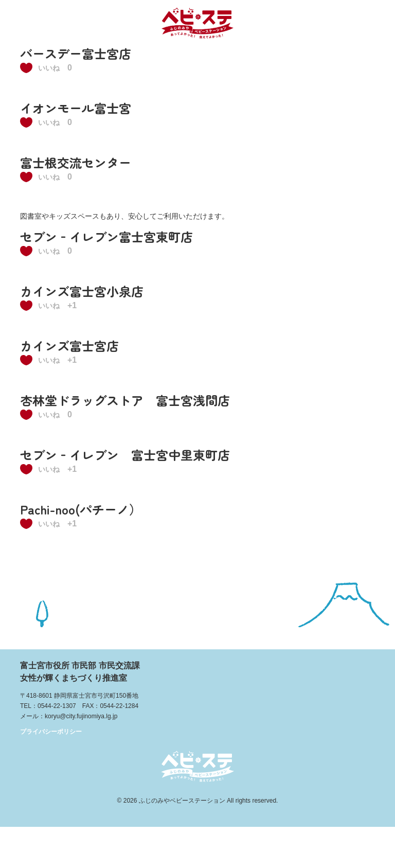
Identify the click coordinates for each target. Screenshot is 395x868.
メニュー (373, 22)
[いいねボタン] (42, 68)
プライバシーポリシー (51, 732)
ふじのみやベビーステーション (182, 801)
